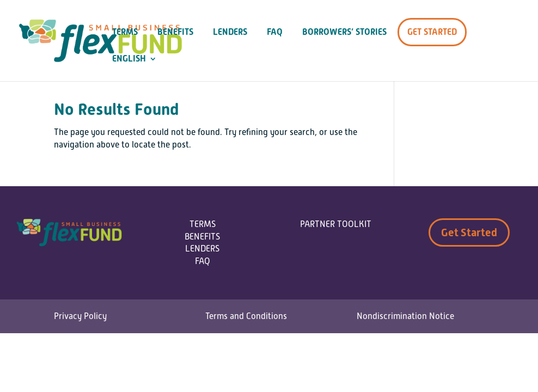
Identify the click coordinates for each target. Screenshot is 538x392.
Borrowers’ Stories (344, 32)
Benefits (175, 32)
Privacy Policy (80, 316)
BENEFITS (202, 237)
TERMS (203, 224)
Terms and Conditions (246, 316)
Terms (125, 32)
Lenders (230, 32)
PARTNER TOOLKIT (336, 224)
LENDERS (202, 249)
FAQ (275, 32)
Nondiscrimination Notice (405, 316)
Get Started (432, 32)
